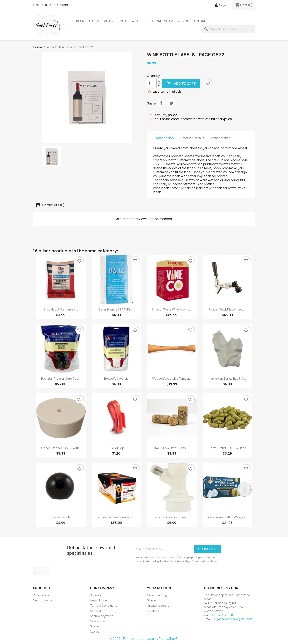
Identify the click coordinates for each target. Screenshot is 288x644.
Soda (122, 21)
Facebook (37, 571)
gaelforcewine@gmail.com (234, 619)
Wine (136, 21)
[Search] (229, 29)
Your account (160, 588)
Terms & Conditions (103, 606)
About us (96, 611)
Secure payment (101, 616)
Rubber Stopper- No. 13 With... (61, 448)
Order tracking (157, 595)
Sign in (151, 600)
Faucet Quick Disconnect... (227, 309)
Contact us (98, 621)
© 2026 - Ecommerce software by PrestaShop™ (144, 639)
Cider (94, 21)
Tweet (171, 103)
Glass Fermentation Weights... (227, 517)
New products (43, 600)
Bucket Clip (116, 448)
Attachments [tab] (220, 138)
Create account (158, 606)
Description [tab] (165, 138)
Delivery (95, 595)
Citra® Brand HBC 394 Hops (227, 448)
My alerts (153, 611)
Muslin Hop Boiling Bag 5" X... (227, 379)
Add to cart (181, 84)
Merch (183, 21)
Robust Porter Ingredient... (116, 517)
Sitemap (96, 626)
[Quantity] (152, 84)
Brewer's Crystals (116, 379)
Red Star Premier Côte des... (61, 379)
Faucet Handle (61, 517)
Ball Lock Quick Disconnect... (172, 517)
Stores (95, 632)
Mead (108, 21)
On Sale (201, 21)
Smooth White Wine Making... (172, 309)
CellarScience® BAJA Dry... (116, 309)
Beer (80, 21)
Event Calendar (159, 21)
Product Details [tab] (192, 138)
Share (161, 103)
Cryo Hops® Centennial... (61, 309)
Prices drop (41, 595)
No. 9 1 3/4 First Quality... (172, 448)
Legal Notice (98, 600)
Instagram (46, 571)
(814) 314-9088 (56, 5)
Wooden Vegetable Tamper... (172, 379)
